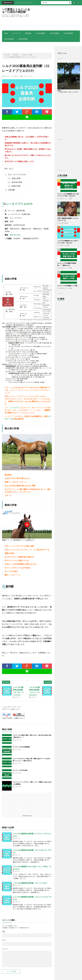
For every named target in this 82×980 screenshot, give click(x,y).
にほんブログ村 (7, 718)
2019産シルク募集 (18, 76)
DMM (6, 33)
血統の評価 (14, 179)
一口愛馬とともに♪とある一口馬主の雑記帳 (16, 11)
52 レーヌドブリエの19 (15, 175)
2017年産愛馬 (54, 33)
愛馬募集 (28, 33)
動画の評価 (14, 186)
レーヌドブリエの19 (19, 204)
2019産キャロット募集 (66, 199)
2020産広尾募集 (64, 223)
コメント (5, 949)
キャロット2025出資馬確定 (21, 747)
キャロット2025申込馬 (20, 770)
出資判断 (10, 190)
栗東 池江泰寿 (15, 235)
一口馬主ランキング (19, 718)
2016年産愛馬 (40, 33)
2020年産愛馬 (23, 39)
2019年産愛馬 (9, 39)
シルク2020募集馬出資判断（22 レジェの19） (30, 883)
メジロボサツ (15, 407)
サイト (4, 940)
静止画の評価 (15, 182)
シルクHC (29, 76)
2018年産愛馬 (68, 33)
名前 (4, 932)
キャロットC (17, 33)
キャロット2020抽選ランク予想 (67, 286)
